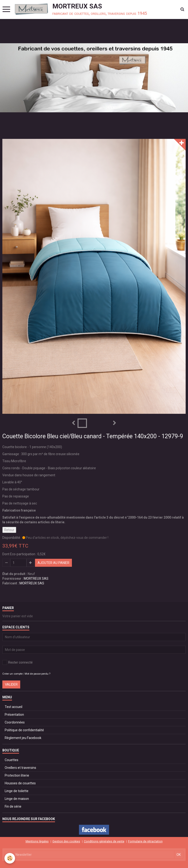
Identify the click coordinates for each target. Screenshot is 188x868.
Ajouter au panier (53, 563)
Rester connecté (18, 662)
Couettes (12, 760)
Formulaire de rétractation (145, 841)
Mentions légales (37, 841)
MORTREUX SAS (36, 579)
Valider (11, 684)
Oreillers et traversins (20, 768)
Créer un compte (12, 674)
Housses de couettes (20, 783)
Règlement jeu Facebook (23, 738)
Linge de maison (17, 799)
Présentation (14, 715)
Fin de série (13, 806)
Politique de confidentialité (24, 730)
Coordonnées (15, 722)
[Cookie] (10, 858)
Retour (9, 530)
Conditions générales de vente (104, 841)
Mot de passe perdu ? (37, 674)
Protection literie (17, 775)
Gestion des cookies (66, 841)
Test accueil (14, 707)
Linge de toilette (17, 791)
